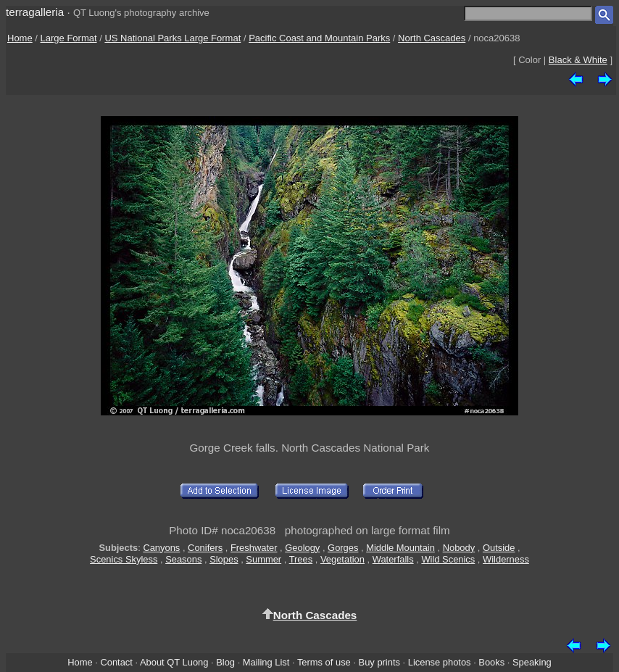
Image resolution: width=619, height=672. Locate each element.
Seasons (183, 559)
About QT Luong (174, 662)
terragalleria (35, 12)
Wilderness (506, 559)
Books (491, 662)
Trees (301, 559)
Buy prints (379, 662)
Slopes (224, 559)
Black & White (578, 60)
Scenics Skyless (124, 559)
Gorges (343, 548)
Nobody (459, 548)
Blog (225, 662)
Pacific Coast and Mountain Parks (319, 38)
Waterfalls (393, 559)
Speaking (532, 662)
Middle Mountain (400, 548)
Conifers (205, 548)
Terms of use (324, 662)
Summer (263, 559)
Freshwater (254, 548)
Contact (116, 662)
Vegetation (342, 559)
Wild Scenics (448, 559)
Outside (499, 548)
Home (20, 38)
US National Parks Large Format (173, 38)
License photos (440, 662)
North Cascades (432, 38)
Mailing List (266, 662)
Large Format (69, 38)
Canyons (161, 548)
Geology (302, 548)
